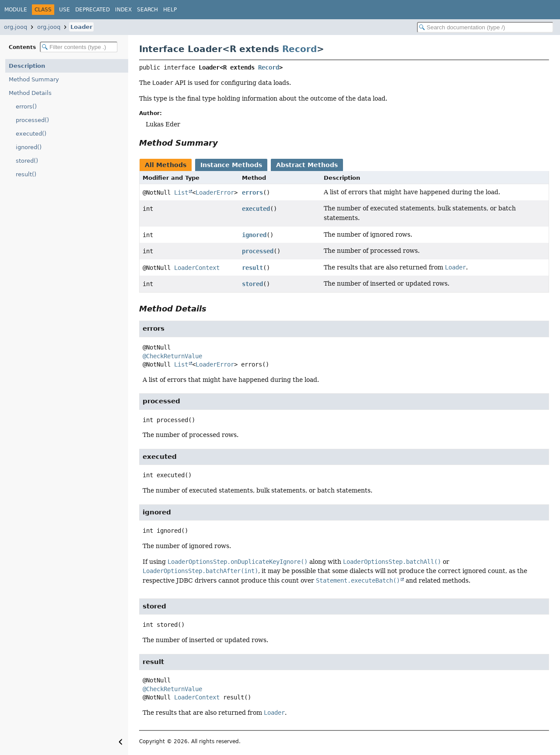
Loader (81, 27)
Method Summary (34, 79)
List (181, 192)
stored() (27, 161)
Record (299, 49)
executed (256, 209)
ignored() (29, 147)
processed (258, 251)
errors (252, 192)
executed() (31, 134)
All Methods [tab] (166, 165)
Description (27, 66)
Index (123, 10)
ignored (254, 235)
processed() (32, 120)
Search (147, 10)
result (252, 268)
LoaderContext (197, 268)
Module (16, 10)
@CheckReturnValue (172, 356)
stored (252, 284)
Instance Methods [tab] (231, 165)
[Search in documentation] (485, 27)
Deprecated (93, 10)
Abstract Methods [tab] (307, 165)
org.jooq (16, 27)
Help (170, 10)
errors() (26, 107)
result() (26, 174)
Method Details (30, 93)
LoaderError (215, 192)
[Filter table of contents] (79, 47)
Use (65, 10)
